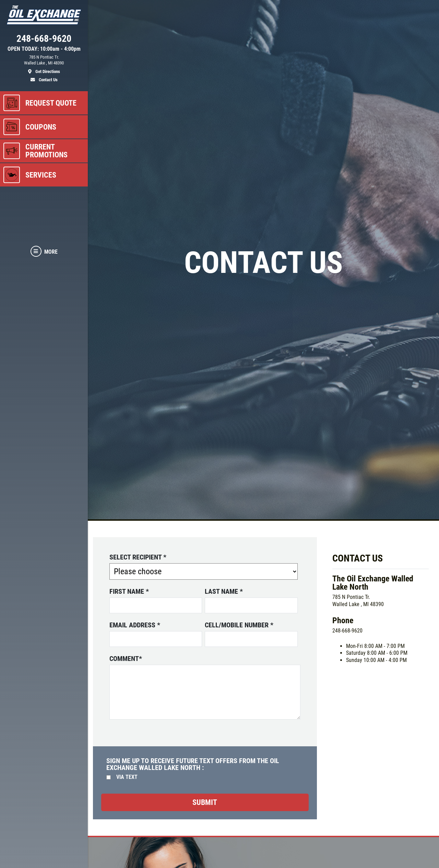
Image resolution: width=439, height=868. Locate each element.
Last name (224, 591)
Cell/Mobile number (239, 625)
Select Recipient (138, 557)
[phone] (44, 40)
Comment (126, 659)
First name (129, 591)
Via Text (127, 777)
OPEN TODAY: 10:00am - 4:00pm (44, 49)
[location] (44, 64)
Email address (135, 625)
